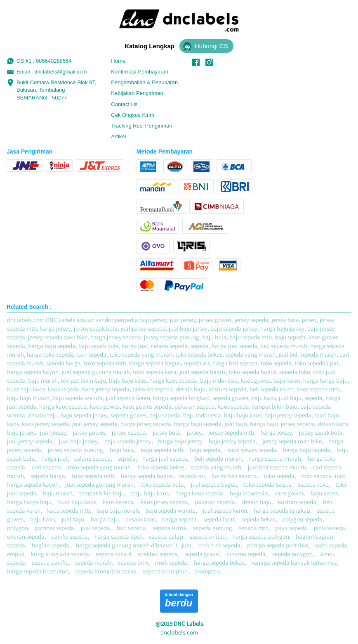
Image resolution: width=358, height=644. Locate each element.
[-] (196, 63)
